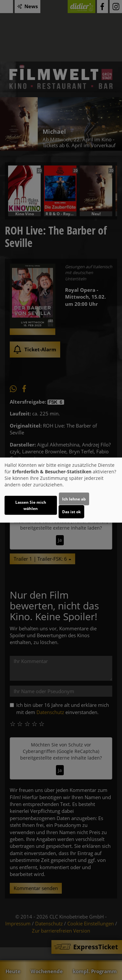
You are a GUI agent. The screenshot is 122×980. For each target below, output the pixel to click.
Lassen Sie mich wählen (31, 505)
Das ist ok (71, 511)
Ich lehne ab (74, 499)
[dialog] (61, 490)
